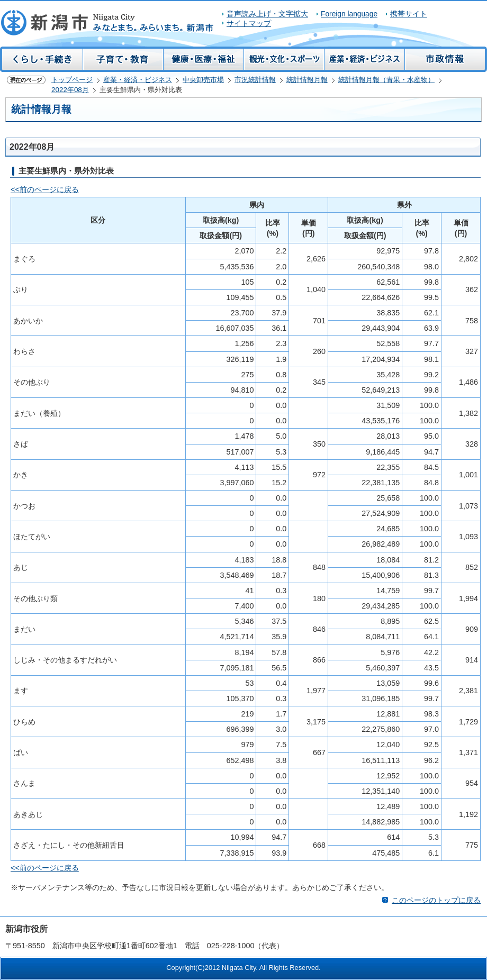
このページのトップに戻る (436, 900)
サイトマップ (249, 24)
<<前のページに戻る (45, 189)
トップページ (72, 80)
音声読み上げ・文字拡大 (267, 14)
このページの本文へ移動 (0, 7)
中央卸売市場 (203, 80)
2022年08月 (70, 90)
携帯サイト (409, 14)
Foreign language (349, 14)
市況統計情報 (255, 80)
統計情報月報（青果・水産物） (386, 80)
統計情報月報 (307, 80)
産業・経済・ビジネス (138, 80)
